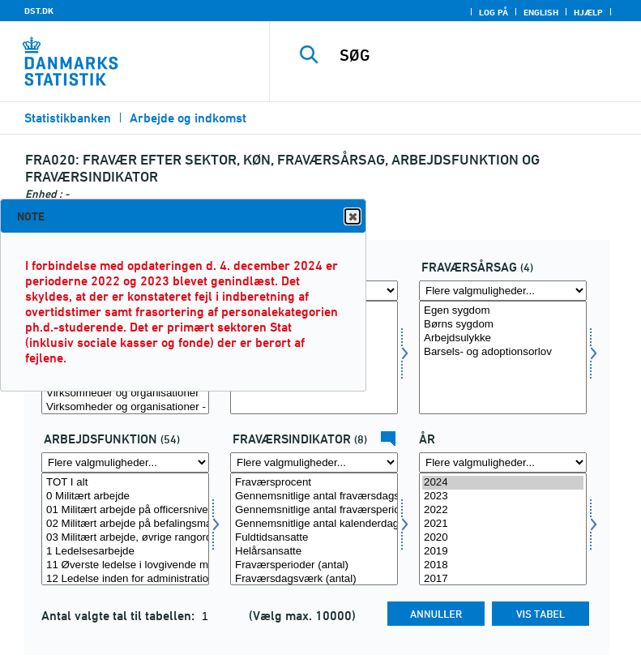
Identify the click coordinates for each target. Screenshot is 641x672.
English (541, 12)
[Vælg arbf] (125, 529)
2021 (503, 524)
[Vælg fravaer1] (314, 529)
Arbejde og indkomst (188, 118)
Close (352, 217)
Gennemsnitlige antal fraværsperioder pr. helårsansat (314, 510)
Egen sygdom (503, 311)
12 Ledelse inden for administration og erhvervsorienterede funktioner (125, 579)
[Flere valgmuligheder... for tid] (503, 462)
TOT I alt (125, 483)
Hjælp (588, 12)
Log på (494, 12)
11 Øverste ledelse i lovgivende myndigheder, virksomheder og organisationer (125, 565)
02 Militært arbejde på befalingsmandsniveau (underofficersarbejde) (125, 524)
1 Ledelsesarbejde (125, 552)
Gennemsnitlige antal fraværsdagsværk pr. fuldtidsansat (314, 497)
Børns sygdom (503, 325)
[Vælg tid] (503, 529)
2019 (503, 552)
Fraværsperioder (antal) (314, 565)
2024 (503, 483)
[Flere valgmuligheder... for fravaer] (503, 291)
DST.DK (39, 11)
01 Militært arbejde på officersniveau (125, 510)
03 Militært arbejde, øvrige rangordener (125, 538)
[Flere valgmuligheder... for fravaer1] (314, 462)
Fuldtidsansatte (314, 538)
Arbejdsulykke (503, 338)
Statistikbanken (68, 118)
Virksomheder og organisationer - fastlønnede (125, 407)
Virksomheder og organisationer (125, 394)
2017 (503, 579)
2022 (503, 510)
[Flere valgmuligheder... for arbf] (125, 462)
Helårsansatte (314, 552)
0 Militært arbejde (125, 497)
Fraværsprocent (314, 483)
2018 (503, 565)
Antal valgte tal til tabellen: (120, 616)
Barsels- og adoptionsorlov (503, 352)
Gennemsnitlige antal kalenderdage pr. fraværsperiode (314, 524)
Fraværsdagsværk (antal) (314, 579)
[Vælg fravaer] (503, 357)
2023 (503, 497)
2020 (503, 538)
